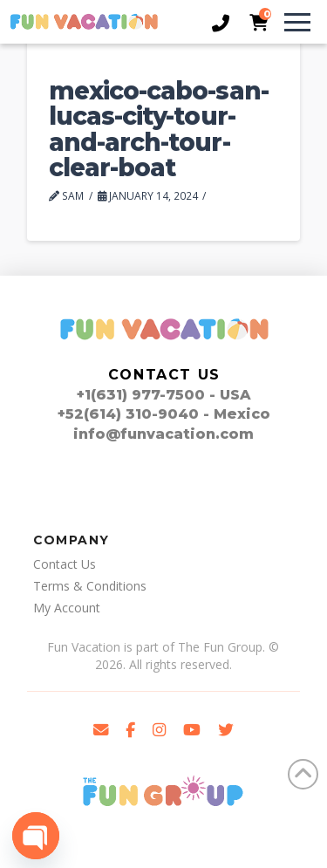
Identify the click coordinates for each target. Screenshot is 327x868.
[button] (290, 22)
